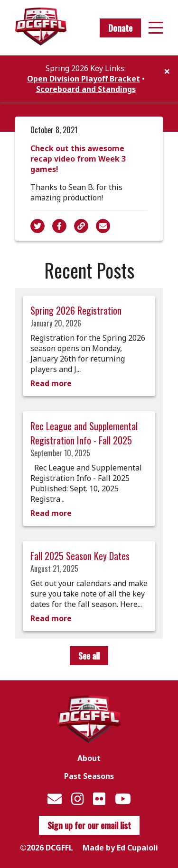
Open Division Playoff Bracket (84, 79)
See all (89, 656)
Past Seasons (89, 776)
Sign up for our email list (89, 825)
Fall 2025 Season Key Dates (80, 556)
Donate (120, 28)
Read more (51, 383)
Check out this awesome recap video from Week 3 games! (78, 159)
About (89, 758)
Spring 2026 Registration (76, 310)
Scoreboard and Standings (86, 89)
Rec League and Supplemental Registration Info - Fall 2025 (84, 433)
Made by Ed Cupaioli (120, 848)
